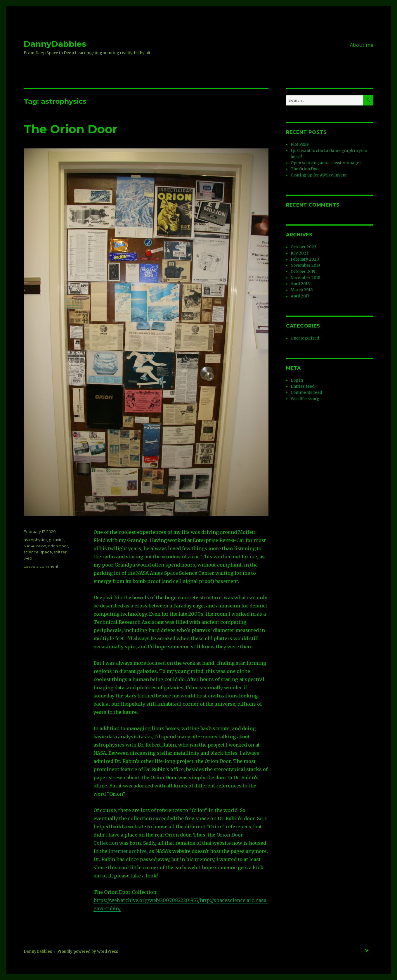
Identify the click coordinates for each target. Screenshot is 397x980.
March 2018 (302, 290)
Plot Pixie (300, 144)
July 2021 (299, 253)
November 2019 (305, 265)
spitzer (60, 552)
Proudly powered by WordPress (88, 952)
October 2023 (304, 247)
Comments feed (306, 393)
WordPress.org (305, 399)
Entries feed (303, 386)
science (31, 552)
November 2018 (305, 278)
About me (362, 45)
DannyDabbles (55, 44)
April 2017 (300, 296)
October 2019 (303, 272)
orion (41, 546)
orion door (58, 546)
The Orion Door (71, 129)
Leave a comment (41, 566)
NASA (29, 546)
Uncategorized (305, 338)
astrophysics (35, 540)
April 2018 (300, 284)
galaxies (57, 540)
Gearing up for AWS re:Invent (319, 175)
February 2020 (305, 259)
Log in (297, 380)
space (46, 552)
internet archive (128, 851)
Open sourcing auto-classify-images (326, 163)
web (28, 558)
